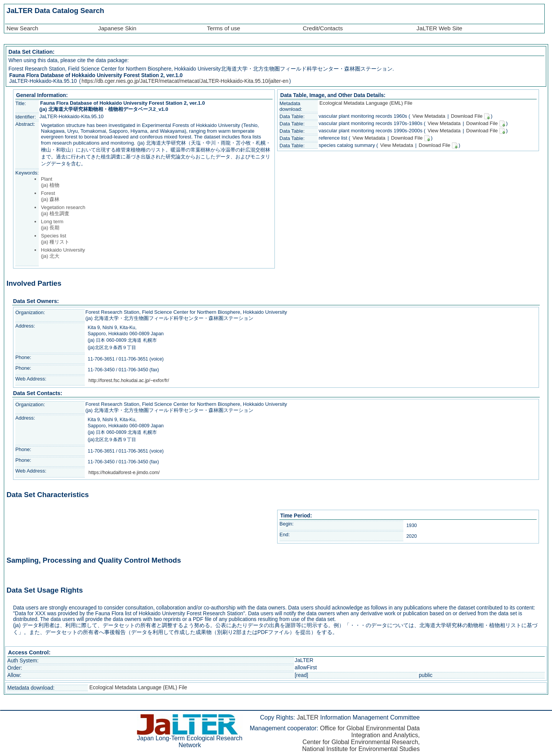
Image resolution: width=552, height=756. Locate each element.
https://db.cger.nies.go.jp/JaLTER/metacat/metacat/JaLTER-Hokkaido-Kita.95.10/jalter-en (185, 81)
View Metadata (428, 116)
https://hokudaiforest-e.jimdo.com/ (124, 473)
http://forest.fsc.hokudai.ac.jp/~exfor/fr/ (129, 380)
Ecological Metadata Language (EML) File (366, 103)
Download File (470, 116)
